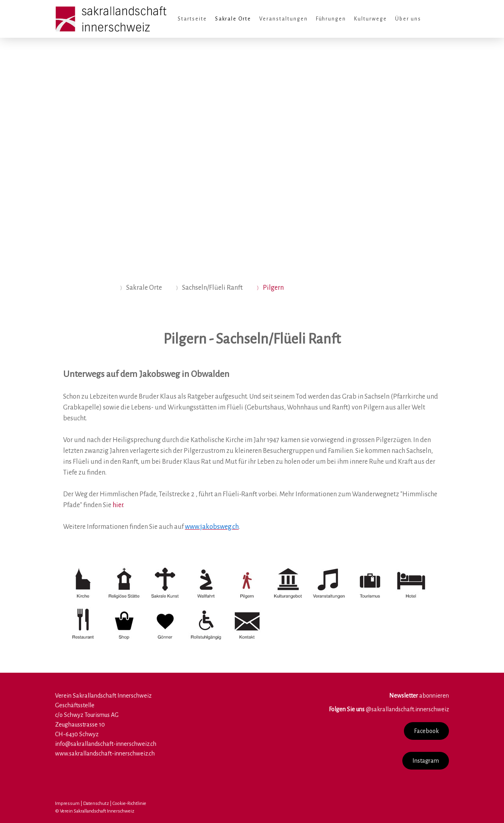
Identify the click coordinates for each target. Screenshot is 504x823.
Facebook (426, 731)
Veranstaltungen (283, 19)
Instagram (426, 761)
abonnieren (419, 696)
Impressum (67, 804)
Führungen (331, 19)
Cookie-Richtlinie (129, 804)
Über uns (408, 19)
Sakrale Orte (233, 19)
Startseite (192, 19)
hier (118, 505)
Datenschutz (96, 804)
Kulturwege (371, 19)
